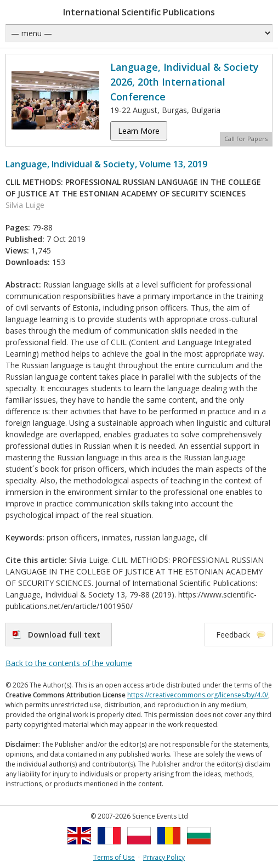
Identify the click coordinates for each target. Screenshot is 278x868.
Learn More (139, 131)
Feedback (233, 635)
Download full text (64, 635)
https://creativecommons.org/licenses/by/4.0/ (198, 695)
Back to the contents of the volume (69, 663)
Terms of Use (114, 857)
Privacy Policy (164, 857)
